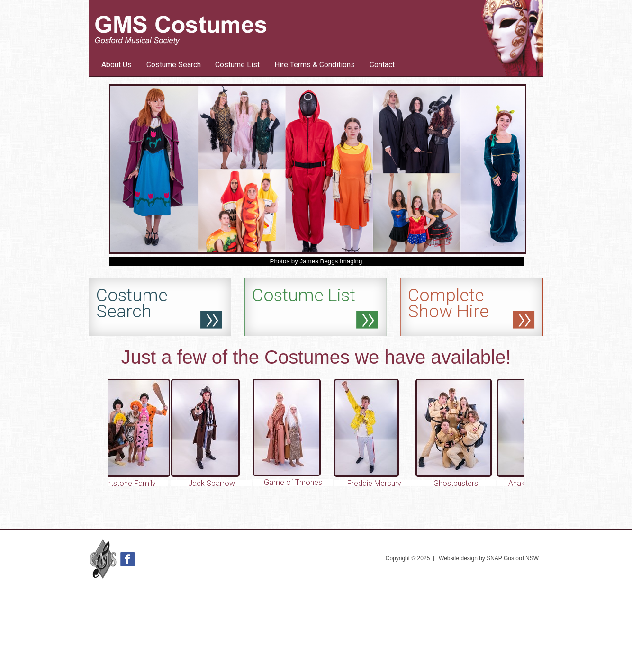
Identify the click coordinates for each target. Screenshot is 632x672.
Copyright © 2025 (408, 558)
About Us (117, 65)
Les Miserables (297, 47)
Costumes (307, 357)
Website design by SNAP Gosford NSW (489, 558)
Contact (382, 65)
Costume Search (174, 65)
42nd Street (334, 47)
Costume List (237, 65)
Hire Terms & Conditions (315, 65)
